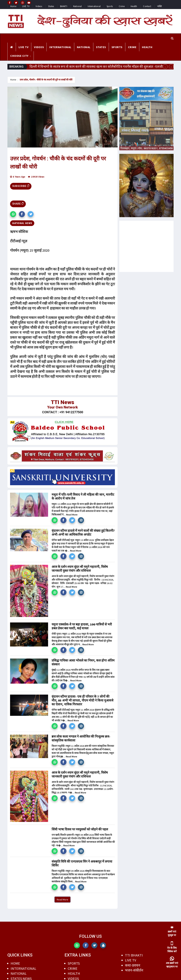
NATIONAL (84, 47)
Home (13, 6)
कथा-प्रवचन (133, 965)
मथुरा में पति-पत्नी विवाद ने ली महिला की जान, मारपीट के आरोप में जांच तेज (83, 496)
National (78, 6)
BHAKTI (64, 6)
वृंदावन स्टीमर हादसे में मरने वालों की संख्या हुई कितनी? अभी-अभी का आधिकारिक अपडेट (83, 533)
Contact (147, 6)
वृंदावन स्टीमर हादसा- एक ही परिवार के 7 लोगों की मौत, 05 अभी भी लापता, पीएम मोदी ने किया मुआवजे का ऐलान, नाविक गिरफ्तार (82, 700)
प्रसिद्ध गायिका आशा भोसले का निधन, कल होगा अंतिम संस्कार (83, 662)
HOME (15, 963)
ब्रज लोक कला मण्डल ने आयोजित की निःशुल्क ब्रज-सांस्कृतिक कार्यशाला (81, 738)
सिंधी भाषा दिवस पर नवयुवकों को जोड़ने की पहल (80, 829)
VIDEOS (39, 47)
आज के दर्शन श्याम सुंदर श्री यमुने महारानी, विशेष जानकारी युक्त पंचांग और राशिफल (80, 569)
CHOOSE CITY (19, 56)
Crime (122, 6)
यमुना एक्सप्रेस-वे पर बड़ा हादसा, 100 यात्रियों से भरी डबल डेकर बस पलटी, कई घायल (82, 626)
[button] (13, 214)
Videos (39, 6)
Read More (72, 515)
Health (134, 6)
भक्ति (159, 6)
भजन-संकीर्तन (134, 970)
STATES (101, 47)
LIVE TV (26, 6)
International (94, 6)
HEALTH (147, 47)
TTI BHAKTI (134, 955)
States (51, 6)
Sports (110, 6)
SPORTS (117, 47)
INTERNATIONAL (60, 47)
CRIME (132, 47)
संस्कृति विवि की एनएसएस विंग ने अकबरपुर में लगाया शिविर (82, 863)
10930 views (38, 177)
